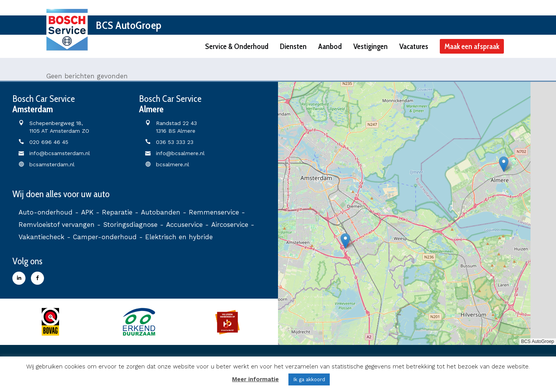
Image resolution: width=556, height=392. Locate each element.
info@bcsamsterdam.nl (60, 153)
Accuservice (184, 225)
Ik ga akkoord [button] (309, 379)
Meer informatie (255, 379)
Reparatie (117, 212)
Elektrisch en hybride (179, 237)
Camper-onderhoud (105, 237)
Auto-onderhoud (46, 212)
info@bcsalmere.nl (180, 153)
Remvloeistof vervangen (57, 225)
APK (87, 212)
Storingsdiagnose (130, 225)
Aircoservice (230, 225)
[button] (345, 241)
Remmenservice (214, 212)
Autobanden (161, 212)
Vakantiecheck (42, 237)
